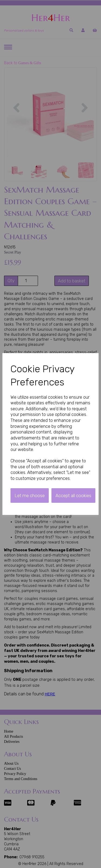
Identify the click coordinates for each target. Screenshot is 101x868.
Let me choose (30, 495)
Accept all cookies (73, 495)
